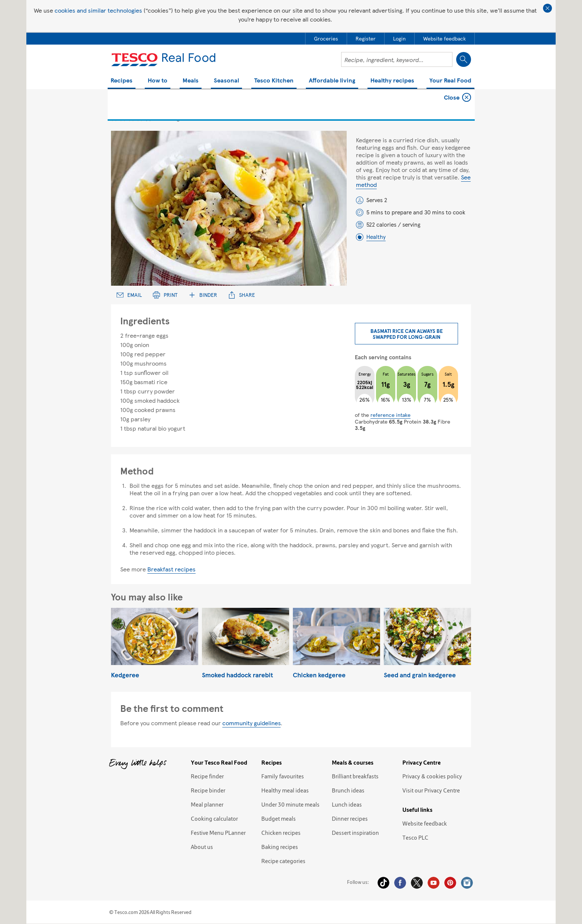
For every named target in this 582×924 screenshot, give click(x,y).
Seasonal (226, 81)
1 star (114, 118)
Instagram (467, 883)
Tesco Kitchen (274, 81)
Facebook (400, 883)
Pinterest (450, 883)
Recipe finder (207, 776)
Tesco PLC (415, 837)
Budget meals (279, 818)
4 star (140, 118)
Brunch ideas (348, 790)
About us (202, 847)
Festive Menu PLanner (218, 833)
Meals (191, 81)
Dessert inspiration (355, 833)
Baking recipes (280, 847)
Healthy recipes (392, 81)
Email (129, 295)
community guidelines (251, 723)
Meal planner (207, 804)
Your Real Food (450, 81)
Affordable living (332, 81)
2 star (123, 118)
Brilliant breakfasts (355, 776)
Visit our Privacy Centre (431, 790)
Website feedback (425, 823)
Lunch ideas (347, 804)
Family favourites (283, 776)
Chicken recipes (281, 833)
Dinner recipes (350, 818)
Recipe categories (283, 861)
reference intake (390, 415)
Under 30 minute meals (290, 804)
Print (165, 295)
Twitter (417, 883)
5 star (148, 118)
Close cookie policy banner (547, 8)
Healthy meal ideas (285, 790)
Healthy (376, 237)
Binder (203, 295)
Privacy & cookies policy (432, 776)
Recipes (122, 81)
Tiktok (383, 883)
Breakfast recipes (171, 569)
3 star (131, 118)
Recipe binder (208, 790)
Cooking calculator (214, 818)
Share (242, 295)
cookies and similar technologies (98, 10)
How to (158, 81)
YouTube (434, 883)
